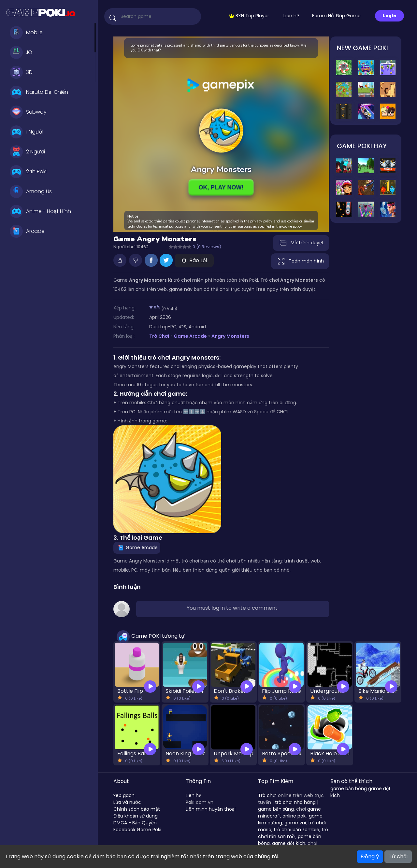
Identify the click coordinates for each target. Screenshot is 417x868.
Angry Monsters (230, 336)
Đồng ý (370, 856)
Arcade (27, 231)
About (121, 781)
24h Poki (28, 172)
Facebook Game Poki (137, 830)
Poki (190, 802)
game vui (295, 823)
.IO (21, 52)
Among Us (31, 192)
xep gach (124, 795)
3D (21, 72)
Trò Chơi (159, 336)
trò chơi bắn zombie (296, 830)
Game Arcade (190, 336)
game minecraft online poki (289, 812)
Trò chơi (267, 795)
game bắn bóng (349, 789)
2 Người (27, 152)
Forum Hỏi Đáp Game (336, 16)
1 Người (27, 132)
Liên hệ (291, 16)
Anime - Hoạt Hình (40, 211)
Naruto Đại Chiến (39, 92)
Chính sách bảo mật (137, 809)
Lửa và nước (127, 802)
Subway (28, 112)
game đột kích (289, 843)
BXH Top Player (249, 16)
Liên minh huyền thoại (211, 809)
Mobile (26, 33)
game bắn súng (276, 809)
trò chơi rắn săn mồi (293, 833)
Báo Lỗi (194, 260)
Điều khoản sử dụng (136, 816)
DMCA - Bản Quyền (135, 823)
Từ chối (398, 856)
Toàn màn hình (300, 261)
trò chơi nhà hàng (295, 802)
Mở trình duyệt (301, 243)
